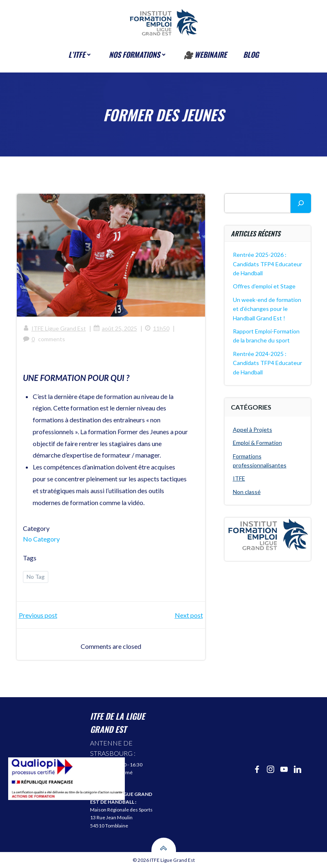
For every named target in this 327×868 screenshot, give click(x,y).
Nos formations (138, 54)
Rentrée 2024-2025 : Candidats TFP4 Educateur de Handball (267, 363)
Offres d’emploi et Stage (264, 286)
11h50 (157, 328)
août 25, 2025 (115, 328)
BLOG (251, 54)
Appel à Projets (253, 429)
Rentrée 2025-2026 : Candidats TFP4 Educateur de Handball (267, 264)
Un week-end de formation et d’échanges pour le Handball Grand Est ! (267, 309)
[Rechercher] (301, 203)
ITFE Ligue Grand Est (54, 328)
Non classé (247, 492)
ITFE (239, 478)
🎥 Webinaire (205, 54)
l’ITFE (80, 54)
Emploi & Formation (257, 443)
